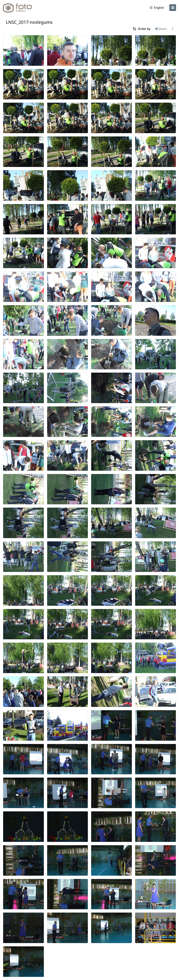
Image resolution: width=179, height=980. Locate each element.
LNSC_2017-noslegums (29, 22)
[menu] (173, 8)
